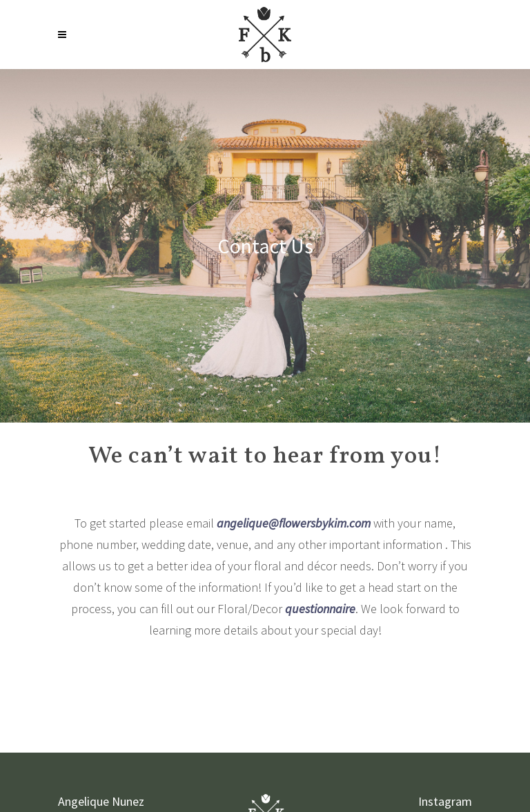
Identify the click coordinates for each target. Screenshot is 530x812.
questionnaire (320, 609)
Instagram (445, 801)
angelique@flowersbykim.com (294, 523)
